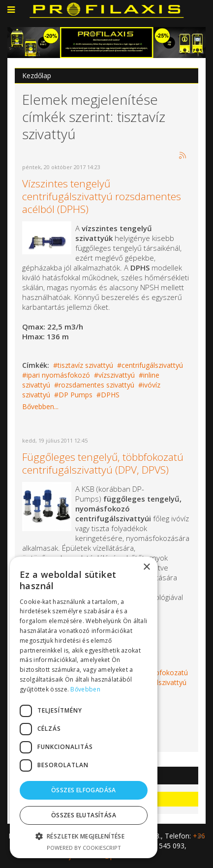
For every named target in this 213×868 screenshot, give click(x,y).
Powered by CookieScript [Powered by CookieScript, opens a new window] (84, 848)
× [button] (146, 567)
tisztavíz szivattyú (85, 365)
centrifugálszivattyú (152, 365)
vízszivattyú (117, 375)
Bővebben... (40, 406)
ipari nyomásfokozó (58, 375)
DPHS (110, 395)
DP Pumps (76, 395)
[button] (84, 836)
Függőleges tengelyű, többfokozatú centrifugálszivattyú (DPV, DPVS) (103, 463)
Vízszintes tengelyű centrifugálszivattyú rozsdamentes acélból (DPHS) (102, 196)
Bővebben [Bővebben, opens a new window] (85, 689)
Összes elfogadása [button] (84, 790)
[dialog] (84, 707)
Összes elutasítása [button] (84, 815)
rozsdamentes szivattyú (96, 385)
